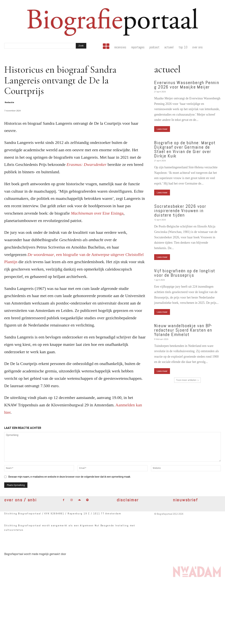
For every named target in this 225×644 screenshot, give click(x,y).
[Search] (81, 46)
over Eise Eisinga (97, 213)
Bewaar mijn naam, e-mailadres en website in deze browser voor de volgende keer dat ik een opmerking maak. (70, 477)
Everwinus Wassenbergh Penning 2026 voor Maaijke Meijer (187, 85)
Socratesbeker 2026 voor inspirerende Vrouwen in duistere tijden (180, 211)
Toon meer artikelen (187, 380)
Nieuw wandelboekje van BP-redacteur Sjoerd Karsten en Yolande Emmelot (183, 330)
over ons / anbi (20, 500)
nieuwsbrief (185, 500)
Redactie (9, 102)
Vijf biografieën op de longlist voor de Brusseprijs (185, 273)
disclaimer (128, 500)
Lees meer (162, 129)
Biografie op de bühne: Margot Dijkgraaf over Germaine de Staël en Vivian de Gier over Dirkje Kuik (185, 149)
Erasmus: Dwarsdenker (87, 164)
